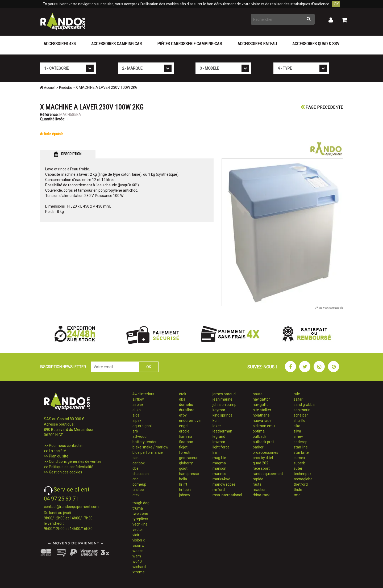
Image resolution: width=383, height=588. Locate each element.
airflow (138, 399)
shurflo (299, 421)
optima (259, 431)
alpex (137, 421)
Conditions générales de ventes (75, 461)
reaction (260, 490)
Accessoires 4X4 (60, 44)
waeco (138, 551)
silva (297, 431)
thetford (301, 484)
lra (215, 452)
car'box (139, 463)
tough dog (141, 503)
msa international (227, 495)
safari (299, 399)
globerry (186, 463)
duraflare (187, 410)
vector (138, 530)
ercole (184, 431)
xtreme (139, 572)
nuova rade (262, 421)
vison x (138, 545)
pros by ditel (263, 458)
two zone (140, 514)
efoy (183, 415)
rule (297, 394)
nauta (258, 394)
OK (336, 4)
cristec (138, 490)
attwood (140, 436)
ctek (136, 495)
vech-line (140, 524)
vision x (139, 540)
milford (219, 490)
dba (182, 399)
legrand (219, 436)
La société (57, 451)
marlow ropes (224, 484)
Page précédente (322, 107)
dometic (186, 405)
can (136, 458)
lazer (217, 426)
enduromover (190, 421)
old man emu (264, 426)
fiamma (186, 436)
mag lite (219, 458)
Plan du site (59, 456)
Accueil (48, 88)
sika (297, 426)
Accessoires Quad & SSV (316, 44)
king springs (222, 415)
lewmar (219, 442)
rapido (258, 479)
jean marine (222, 399)
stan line (301, 447)
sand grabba (304, 405)
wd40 (137, 561)
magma (219, 463)
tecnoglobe (303, 479)
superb (299, 463)
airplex (138, 405)
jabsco (184, 495)
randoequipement (268, 474)
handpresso (189, 474)
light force (221, 447)
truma (138, 508)
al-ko (137, 410)
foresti (185, 452)
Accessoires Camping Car (116, 44)
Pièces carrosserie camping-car (190, 44)
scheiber (301, 415)
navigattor (261, 399)
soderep (301, 442)
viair (136, 535)
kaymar (219, 410)
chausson (141, 474)
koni (216, 421)
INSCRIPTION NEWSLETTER (63, 367)
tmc (297, 495)
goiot (183, 468)
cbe (136, 468)
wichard (139, 567)
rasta (257, 484)
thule (298, 490)
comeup (139, 484)
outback (259, 436)
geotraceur (188, 458)
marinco (219, 474)
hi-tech (185, 490)
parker (258, 447)
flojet (183, 447)
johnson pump (224, 405)
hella (183, 479)
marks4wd (221, 479)
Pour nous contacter (66, 446)
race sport (261, 468)
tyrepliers (140, 519)
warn (137, 556)
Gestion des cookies (66, 472)
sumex (299, 458)
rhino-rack (261, 495)
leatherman (222, 431)
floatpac (186, 442)
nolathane (261, 415)
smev (298, 436)
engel (184, 426)
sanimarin (302, 410)
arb (135, 431)
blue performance (148, 452)
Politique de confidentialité (71, 467)
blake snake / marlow (150, 447)
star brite (301, 452)
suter (298, 468)
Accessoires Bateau (257, 44)
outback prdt (263, 442)
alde (136, 415)
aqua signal (142, 426)
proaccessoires (265, 452)
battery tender (145, 442)
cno (136, 479)
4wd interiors (143, 394)
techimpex (303, 474)
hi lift (183, 484)
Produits (65, 88)
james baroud (224, 394)
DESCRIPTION (68, 154)
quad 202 (261, 463)
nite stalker (262, 410)
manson (219, 468)
